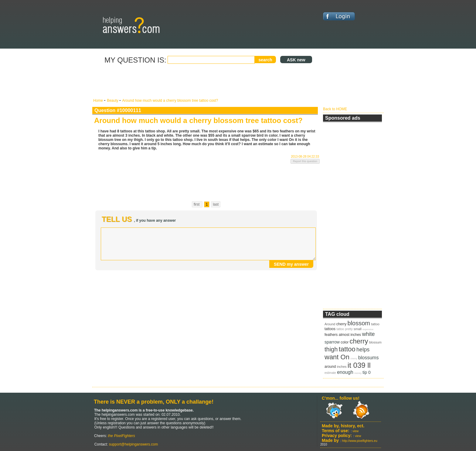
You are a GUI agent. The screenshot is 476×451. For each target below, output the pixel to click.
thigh (331, 349)
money (358, 373)
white (368, 334)
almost (344, 335)
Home (99, 101)
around (330, 367)
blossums (369, 358)
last (216, 204)
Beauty (113, 101)
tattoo (375, 324)
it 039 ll (359, 365)
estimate (330, 373)
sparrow (332, 342)
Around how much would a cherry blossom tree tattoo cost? (170, 101)
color (345, 342)
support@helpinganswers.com (133, 444)
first (197, 204)
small (358, 329)
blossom (359, 323)
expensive (368, 329)
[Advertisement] (206, 81)
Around (330, 324)
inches (356, 335)
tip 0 (366, 372)
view (355, 431)
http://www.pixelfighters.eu (360, 441)
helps (363, 350)
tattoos (330, 329)
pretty (349, 329)
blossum (375, 342)
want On (337, 357)
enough (345, 372)
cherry (341, 324)
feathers (331, 335)
